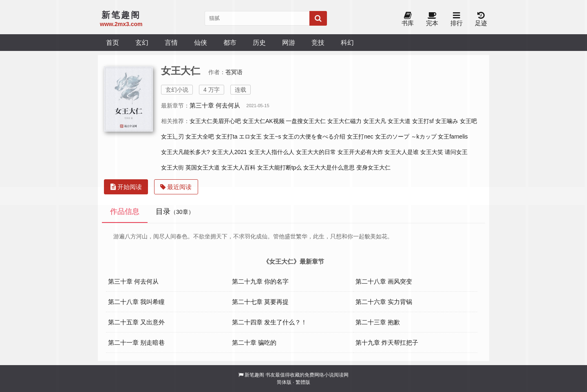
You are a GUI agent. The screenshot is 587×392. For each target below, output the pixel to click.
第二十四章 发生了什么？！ (269, 322)
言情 (171, 42)
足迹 (481, 19)
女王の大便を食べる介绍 (314, 137)
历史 (259, 42)
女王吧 (468, 121)
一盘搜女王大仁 (306, 121)
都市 (230, 42)
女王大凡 (375, 121)
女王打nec (360, 137)
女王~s (272, 137)
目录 (175, 211)
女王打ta (227, 137)
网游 (289, 42)
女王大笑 (432, 152)
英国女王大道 (203, 167)
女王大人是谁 (402, 152)
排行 (457, 19)
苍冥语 (234, 72)
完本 (432, 19)
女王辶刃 (172, 137)
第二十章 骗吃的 (254, 342)
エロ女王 (250, 137)
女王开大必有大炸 (360, 152)
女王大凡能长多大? (185, 152)
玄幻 (142, 42)
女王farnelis (453, 137)
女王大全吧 (200, 137)
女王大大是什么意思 (329, 167)
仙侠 (201, 42)
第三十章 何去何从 (215, 105)
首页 (113, 42)
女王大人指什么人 (271, 152)
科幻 (347, 42)
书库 (408, 19)
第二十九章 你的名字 (260, 281)
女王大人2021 (229, 152)
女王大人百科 (238, 167)
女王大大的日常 (316, 152)
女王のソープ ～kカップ (406, 137)
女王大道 (399, 121)
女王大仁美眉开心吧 (215, 121)
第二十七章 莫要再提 (260, 302)
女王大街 (172, 167)
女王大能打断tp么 (280, 167)
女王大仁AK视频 (264, 121)
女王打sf (423, 121)
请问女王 (456, 152)
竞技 (318, 42)
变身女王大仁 (373, 167)
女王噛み (447, 121)
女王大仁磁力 (344, 121)
